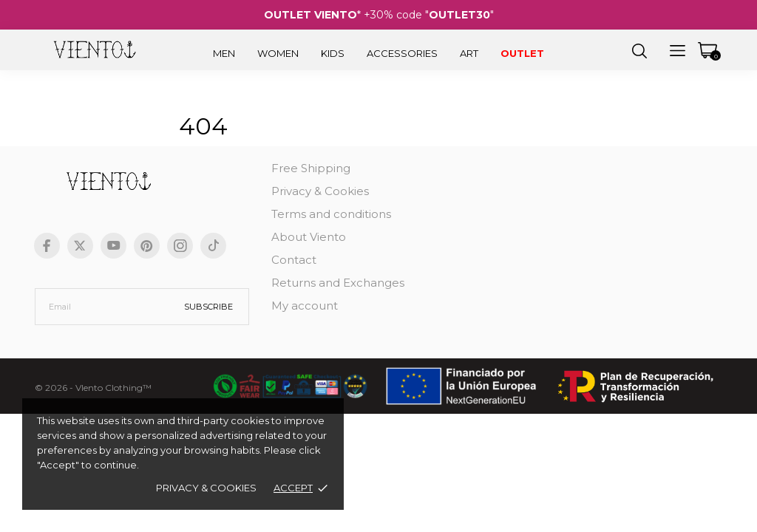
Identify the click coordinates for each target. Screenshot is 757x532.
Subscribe (208, 307)
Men (224, 53)
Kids (333, 53)
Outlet (522, 53)
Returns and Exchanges (338, 283)
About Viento (309, 237)
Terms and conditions (331, 214)
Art (469, 53)
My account (305, 306)
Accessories (402, 53)
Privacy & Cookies (206, 488)
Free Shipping (311, 168)
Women (278, 53)
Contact (294, 260)
